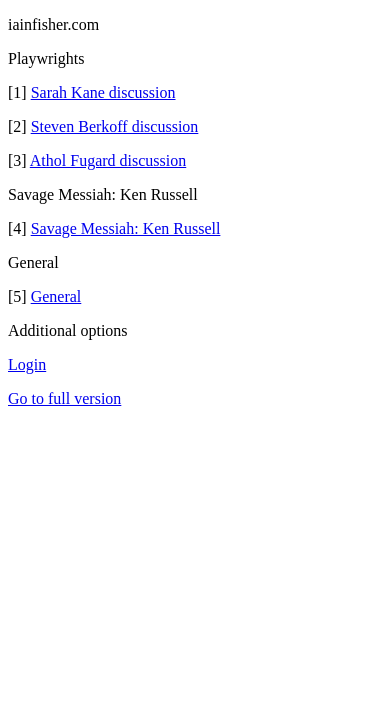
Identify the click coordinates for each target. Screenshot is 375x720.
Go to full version (64, 398)
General (56, 296)
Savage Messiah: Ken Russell (126, 228)
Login (27, 364)
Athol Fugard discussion (108, 160)
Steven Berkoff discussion (115, 126)
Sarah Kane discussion (103, 92)
